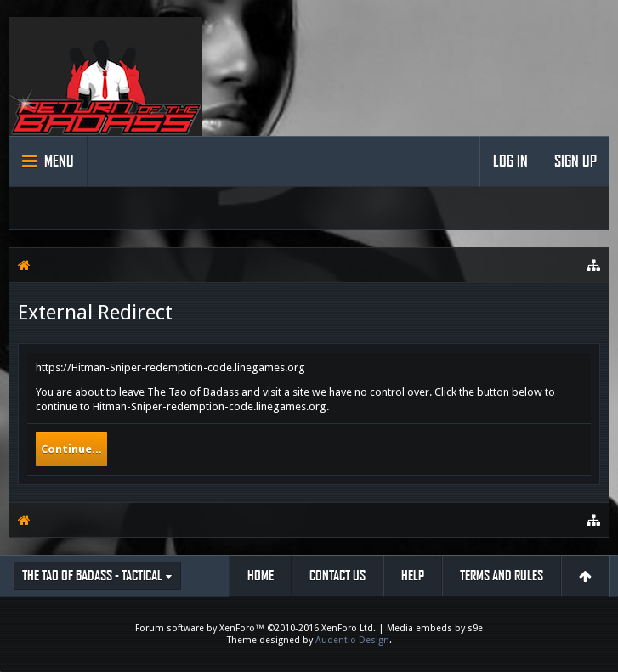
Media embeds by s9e (435, 628)
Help (413, 576)
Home (261, 576)
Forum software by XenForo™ (255, 628)
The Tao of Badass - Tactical (92, 576)
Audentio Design (352, 640)
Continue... (71, 449)
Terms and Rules (502, 576)
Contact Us (337, 576)
